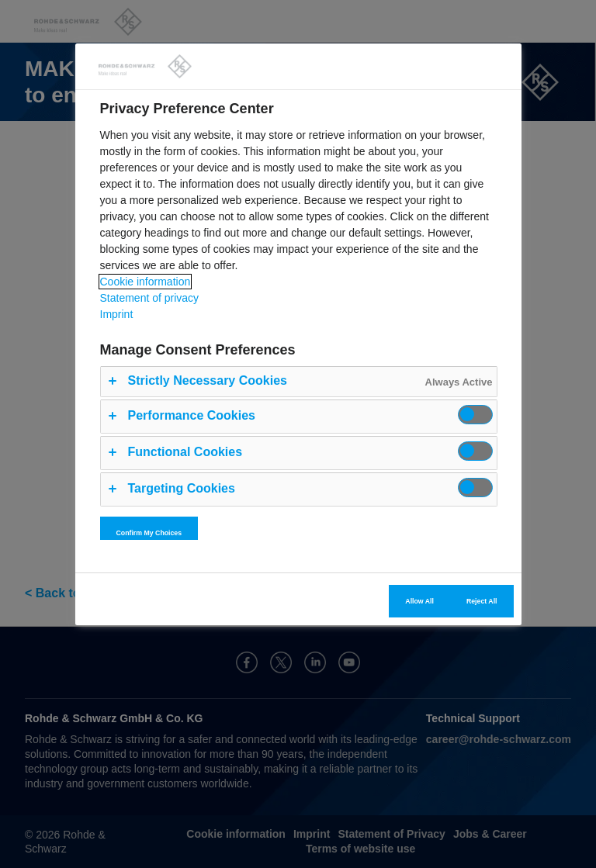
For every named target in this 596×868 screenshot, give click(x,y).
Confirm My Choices (149, 533)
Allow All (419, 601)
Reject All (482, 601)
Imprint (117, 314)
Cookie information (146, 282)
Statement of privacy (150, 298)
